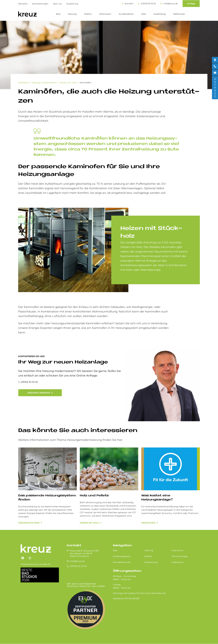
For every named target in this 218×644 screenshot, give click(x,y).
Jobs (144, 14)
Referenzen (179, 14)
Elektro (88, 14)
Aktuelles (23, 4)
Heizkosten (148, 523)
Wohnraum (105, 14)
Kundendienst (126, 14)
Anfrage (191, 3)
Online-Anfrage (180, 556)
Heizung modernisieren (44, 83)
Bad (58, 14)
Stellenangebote (122, 556)
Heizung (72, 14)
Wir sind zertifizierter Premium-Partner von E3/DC (86, 585)
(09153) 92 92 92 (147, 4)
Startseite (23, 83)
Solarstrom (178, 550)
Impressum (178, 562)
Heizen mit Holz (68, 83)
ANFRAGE (215, 88)
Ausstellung (72, 4)
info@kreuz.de (169, 4)
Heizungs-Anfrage (39, 393)
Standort (128, 4)
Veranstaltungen (40, 4)
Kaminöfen (85, 83)
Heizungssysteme (29, 523)
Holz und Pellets (94, 496)
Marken (148, 556)
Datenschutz (151, 562)
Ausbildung (160, 14)
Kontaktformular (122, 562)
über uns (57, 4)
